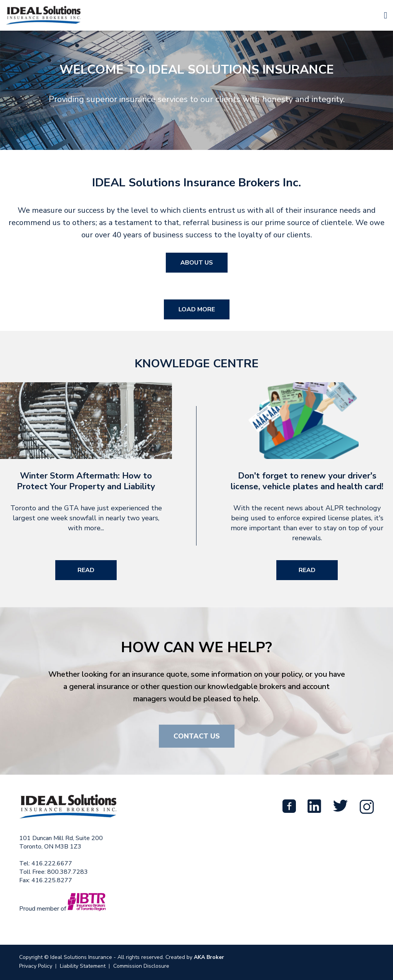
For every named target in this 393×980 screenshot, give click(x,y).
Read (86, 570)
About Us (197, 263)
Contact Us (197, 736)
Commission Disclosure (141, 966)
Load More (197, 309)
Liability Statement (83, 966)
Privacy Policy (36, 966)
